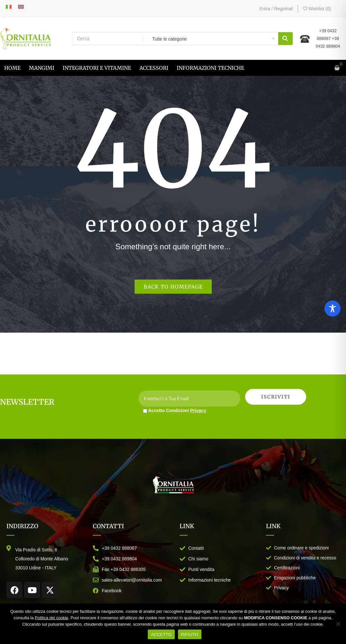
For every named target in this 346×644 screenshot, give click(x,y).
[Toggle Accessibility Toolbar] (333, 308)
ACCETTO (161, 635)
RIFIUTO (190, 635)
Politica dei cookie (51, 618)
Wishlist (317, 9)
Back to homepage (173, 287)
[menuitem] (12, 68)
